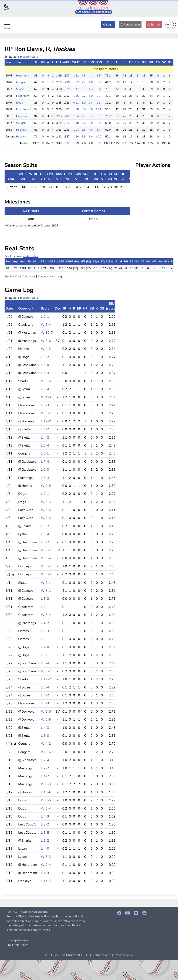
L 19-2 (46, 421)
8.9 (84, 89)
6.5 (99, 76)
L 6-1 (45, 453)
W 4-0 (46, 397)
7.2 (84, 82)
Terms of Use (101, 955)
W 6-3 (46, 502)
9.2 (84, 96)
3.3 (91, 116)
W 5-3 (46, 784)
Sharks (20, 89)
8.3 (99, 82)
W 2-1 (46, 583)
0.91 (76, 103)
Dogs (20, 103)
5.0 (91, 109)
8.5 (99, 89)
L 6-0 (45, 365)
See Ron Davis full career (20, 277)
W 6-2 (46, 550)
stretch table (30, 57)
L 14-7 (46, 881)
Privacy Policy (124, 955)
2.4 (91, 103)
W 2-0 (46, 711)
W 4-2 (46, 744)
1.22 (76, 82)
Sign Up (154, 25)
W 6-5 (46, 381)
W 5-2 (46, 413)
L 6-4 (45, 373)
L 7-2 (45, 768)
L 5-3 (45, 405)
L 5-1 (45, 639)
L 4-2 (45, 429)
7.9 (84, 116)
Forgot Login (130, 25)
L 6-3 (45, 631)
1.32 (76, 76)
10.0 (99, 137)
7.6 (84, 123)
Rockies (21, 130)
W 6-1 (46, 591)
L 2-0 (45, 470)
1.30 (76, 109)
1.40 (76, 123)
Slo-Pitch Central (18, 945)
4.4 (91, 89)
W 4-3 (46, 349)
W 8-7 (46, 671)
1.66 (76, 96)
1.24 (76, 116)
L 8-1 (45, 607)
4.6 (91, 130)
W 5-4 (46, 325)
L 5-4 (45, 534)
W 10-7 (47, 333)
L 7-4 (45, 462)
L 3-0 (45, 736)
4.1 (91, 76)
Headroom (23, 76)
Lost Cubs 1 (24, 109)
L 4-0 (45, 848)
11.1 (99, 109)
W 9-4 (46, 865)
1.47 (76, 89)
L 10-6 (46, 792)
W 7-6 (46, 341)
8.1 (99, 96)
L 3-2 (45, 357)
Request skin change (51, 277)
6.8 (84, 109)
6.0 (84, 103)
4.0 (91, 82)
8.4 (99, 130)
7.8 (84, 76)
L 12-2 (46, 679)
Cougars (21, 82)
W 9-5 (46, 486)
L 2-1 (45, 317)
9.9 (99, 123)
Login (108, 25)
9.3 (99, 103)
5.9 (91, 96)
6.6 (91, 137)
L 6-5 (45, 833)
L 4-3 (45, 728)
